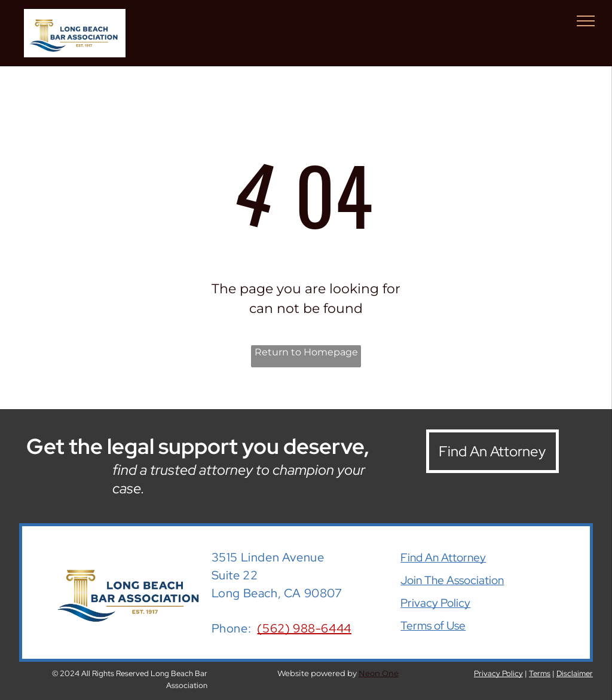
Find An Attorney (443, 558)
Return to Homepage (306, 352)
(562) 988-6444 (304, 628)
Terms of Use (433, 626)
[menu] (586, 21)
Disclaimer (575, 673)
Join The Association (452, 580)
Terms (540, 673)
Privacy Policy (435, 603)
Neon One (379, 673)
